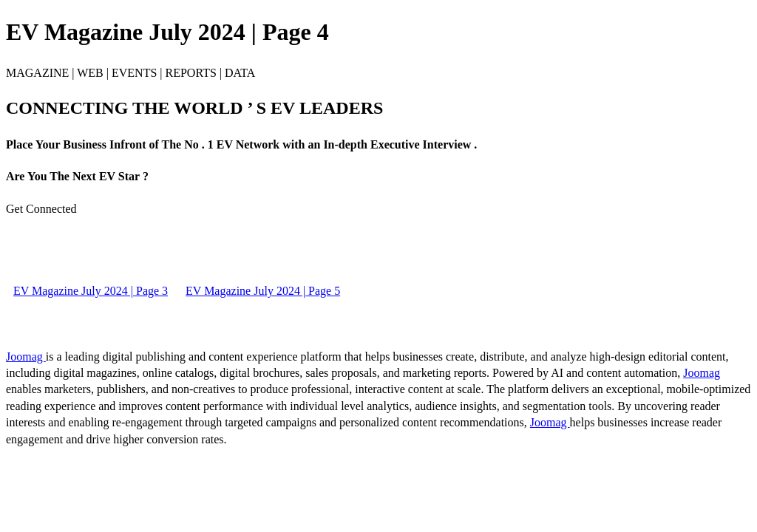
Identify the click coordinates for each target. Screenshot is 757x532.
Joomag (26, 357)
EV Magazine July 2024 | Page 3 (91, 291)
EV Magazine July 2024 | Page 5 (263, 291)
